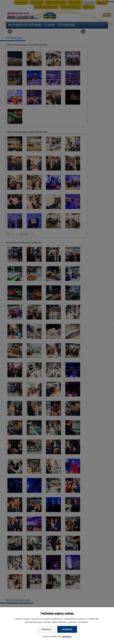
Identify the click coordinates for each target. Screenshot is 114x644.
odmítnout (67, 636)
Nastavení (46, 629)
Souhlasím (67, 629)
